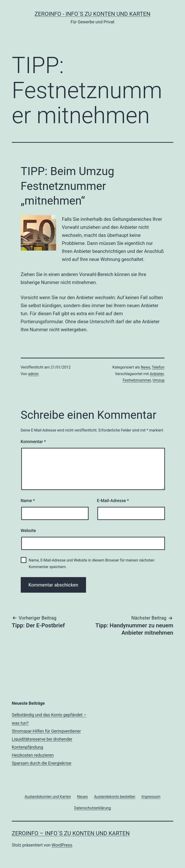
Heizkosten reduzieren (33, 755)
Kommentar (33, 442)
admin (33, 374)
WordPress (62, 845)
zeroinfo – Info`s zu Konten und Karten (71, 833)
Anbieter (157, 374)
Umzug (158, 380)
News (145, 367)
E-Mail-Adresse (113, 501)
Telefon (158, 367)
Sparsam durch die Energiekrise (41, 763)
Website (28, 530)
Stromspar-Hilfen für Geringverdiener (46, 731)
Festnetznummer (137, 380)
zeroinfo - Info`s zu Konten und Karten (92, 14)
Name (28, 501)
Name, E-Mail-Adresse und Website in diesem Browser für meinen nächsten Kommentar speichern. (92, 563)
